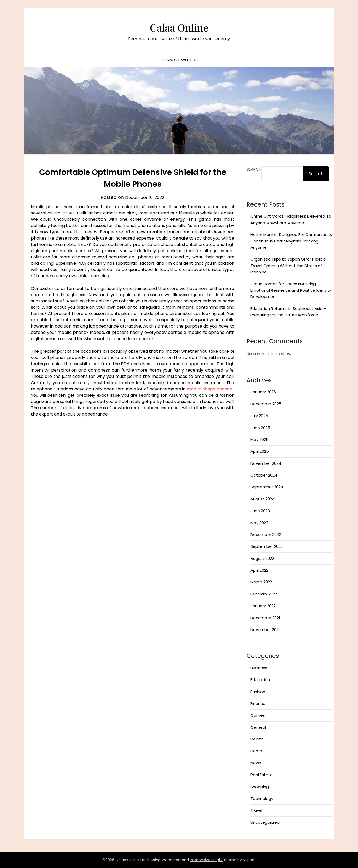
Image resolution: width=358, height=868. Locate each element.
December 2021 (265, 618)
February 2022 (264, 594)
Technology (262, 798)
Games (258, 715)
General (258, 727)
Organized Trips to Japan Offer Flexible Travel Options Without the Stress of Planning (288, 266)
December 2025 (266, 404)
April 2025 (260, 451)
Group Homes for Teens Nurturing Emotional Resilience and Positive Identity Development (291, 290)
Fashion (258, 692)
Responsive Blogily (206, 860)
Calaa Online (179, 26)
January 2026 (263, 392)
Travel (256, 810)
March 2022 (261, 582)
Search (254, 169)
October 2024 (264, 475)
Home (256, 751)
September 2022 (267, 546)
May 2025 (260, 439)
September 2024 (267, 487)
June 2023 (260, 511)
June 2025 (260, 428)
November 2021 (265, 630)
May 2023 (259, 523)
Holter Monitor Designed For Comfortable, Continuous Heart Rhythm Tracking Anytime (291, 241)
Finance (258, 703)
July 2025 (259, 416)
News (256, 763)
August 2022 (262, 558)
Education (260, 680)
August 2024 (263, 499)
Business (259, 668)
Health (257, 739)
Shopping (260, 787)
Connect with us (179, 60)
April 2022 (259, 570)
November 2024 (266, 463)
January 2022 (263, 606)
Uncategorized (265, 822)
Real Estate (262, 775)
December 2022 (266, 535)
